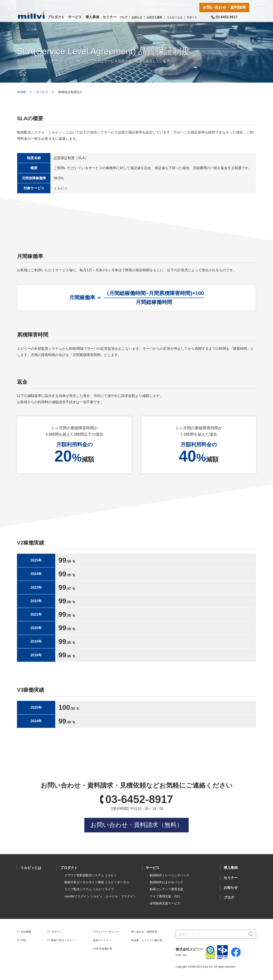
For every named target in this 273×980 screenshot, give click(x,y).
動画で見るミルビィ (63, 940)
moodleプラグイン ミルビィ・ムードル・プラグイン (100, 896)
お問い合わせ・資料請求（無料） (136, 825)
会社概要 (26, 932)
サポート (192, 17)
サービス (75, 17)
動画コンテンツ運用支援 (166, 889)
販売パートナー (102, 940)
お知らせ (137, 17)
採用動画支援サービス (165, 903)
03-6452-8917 (139, 799)
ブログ (123, 17)
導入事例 (92, 17)
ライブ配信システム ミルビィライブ (89, 889)
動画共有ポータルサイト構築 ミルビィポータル (97, 882)
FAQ (23, 940)
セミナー (110, 17)
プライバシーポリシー (106, 932)
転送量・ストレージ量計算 (147, 940)
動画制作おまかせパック (166, 882)
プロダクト (56, 17)
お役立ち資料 (154, 17)
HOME (22, 92)
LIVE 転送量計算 (103, 949)
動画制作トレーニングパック (170, 875)
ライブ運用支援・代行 (165, 896)
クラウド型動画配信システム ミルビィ (91, 875)
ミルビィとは (175, 17)
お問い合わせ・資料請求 (224, 7)
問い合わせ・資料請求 (144, 932)
